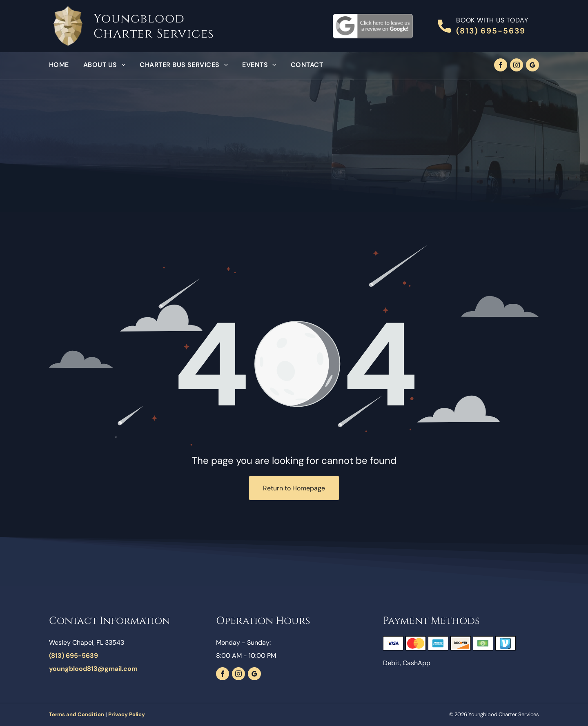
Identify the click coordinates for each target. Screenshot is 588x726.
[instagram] (517, 66)
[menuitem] (66, 65)
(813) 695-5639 (491, 31)
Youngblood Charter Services (154, 26)
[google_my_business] (532, 66)
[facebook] (501, 66)
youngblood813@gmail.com (93, 669)
